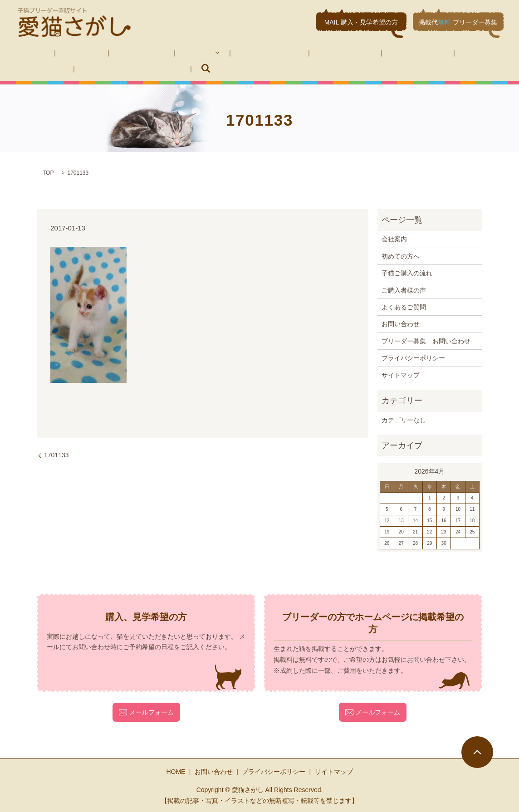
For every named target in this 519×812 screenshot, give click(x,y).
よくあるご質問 (342, 52)
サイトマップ (401, 374)
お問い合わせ (398, 52)
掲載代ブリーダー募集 (458, 22)
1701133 (56, 455)
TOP (48, 172)
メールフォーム (146, 711)
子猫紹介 (157, 52)
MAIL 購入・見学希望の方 (361, 22)
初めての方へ (110, 52)
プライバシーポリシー (413, 357)
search (127, 68)
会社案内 (63, 52)
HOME (25, 52)
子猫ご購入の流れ (219, 52)
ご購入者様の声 (282, 52)
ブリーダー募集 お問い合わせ (60, 68)
